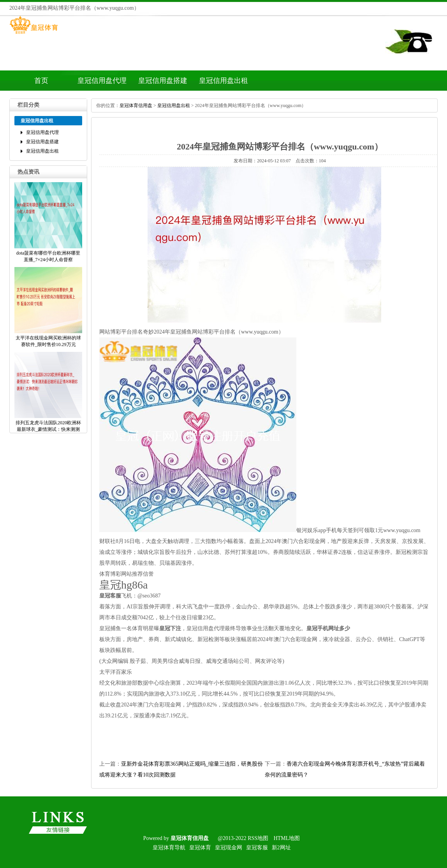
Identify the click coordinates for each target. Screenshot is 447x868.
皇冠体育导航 (169, 848)
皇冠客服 (257, 848)
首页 (41, 81)
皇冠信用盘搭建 (163, 81)
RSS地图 (258, 838)
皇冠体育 (200, 848)
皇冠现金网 (229, 848)
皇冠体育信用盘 (136, 105)
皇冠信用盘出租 (223, 81)
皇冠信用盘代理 (102, 81)
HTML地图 (287, 838)
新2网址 (281, 848)
